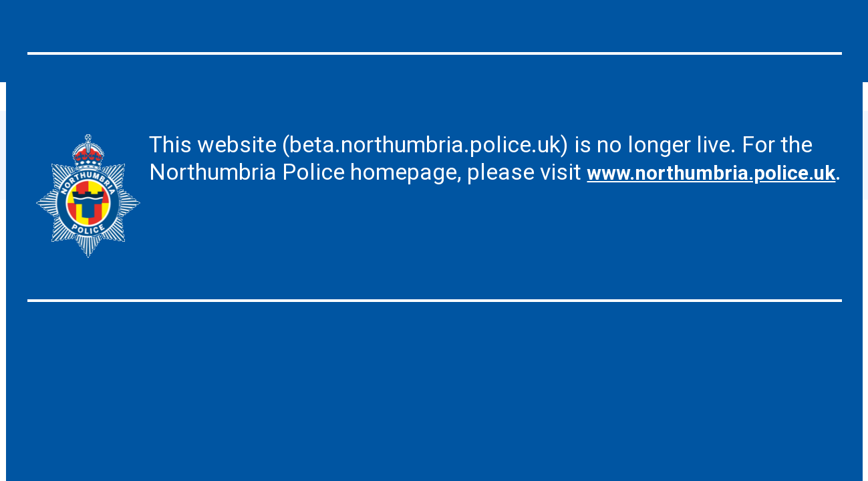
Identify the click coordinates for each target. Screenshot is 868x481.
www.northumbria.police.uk (291, 199)
